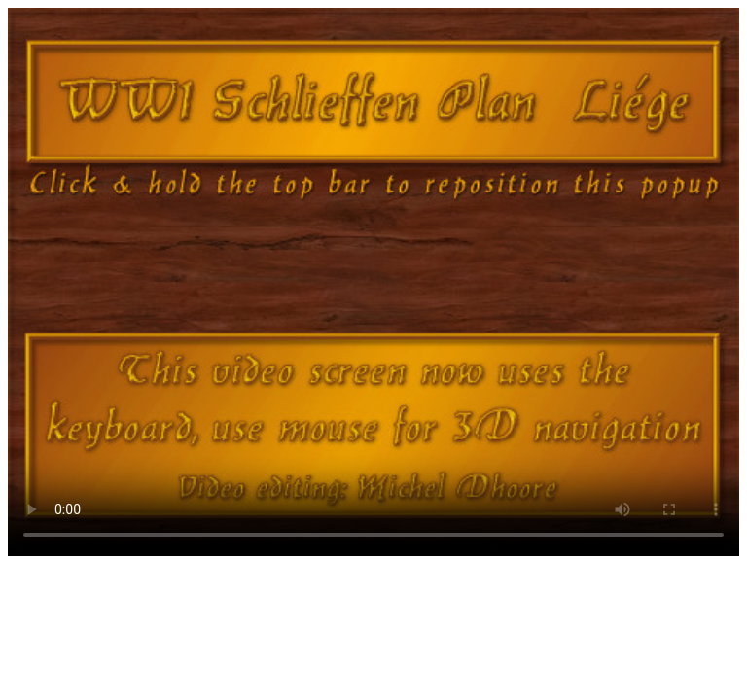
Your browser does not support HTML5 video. (373, 282)
